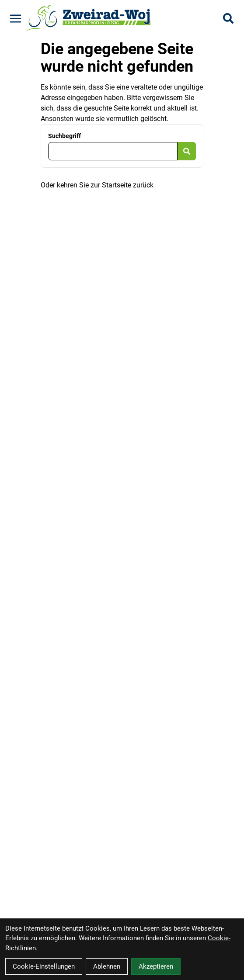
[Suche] (228, 18)
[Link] (16, 19)
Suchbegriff (64, 136)
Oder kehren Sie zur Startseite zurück (97, 185)
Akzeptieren (156, 966)
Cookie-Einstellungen (44, 966)
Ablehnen (107, 966)
